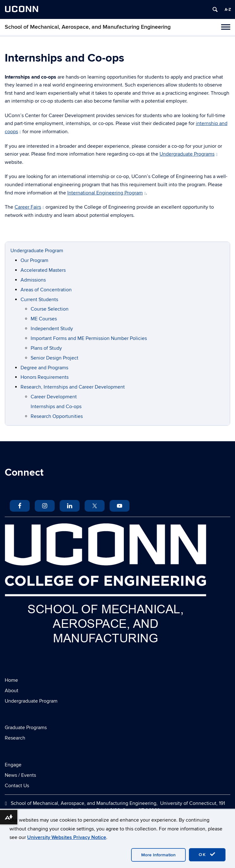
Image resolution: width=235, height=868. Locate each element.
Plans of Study (46, 348)
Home (11, 680)
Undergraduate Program (37, 251)
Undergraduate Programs (189, 154)
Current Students (39, 300)
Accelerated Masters (43, 270)
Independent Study (52, 329)
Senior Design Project (54, 358)
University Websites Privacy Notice (67, 837)
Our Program (34, 260)
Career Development (54, 397)
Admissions (33, 280)
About (12, 691)
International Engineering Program (107, 193)
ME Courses (44, 319)
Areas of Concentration (46, 290)
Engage (13, 765)
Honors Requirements (45, 377)
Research (15, 738)
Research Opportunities (57, 416)
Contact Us (17, 786)
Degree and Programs (44, 368)
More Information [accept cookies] (158, 855)
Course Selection (50, 309)
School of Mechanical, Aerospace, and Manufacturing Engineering (88, 27)
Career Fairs (29, 207)
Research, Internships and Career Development (73, 387)
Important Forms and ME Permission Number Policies (89, 338)
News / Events (20, 775)
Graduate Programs (26, 728)
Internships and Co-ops (56, 407)
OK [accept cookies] (207, 854)
